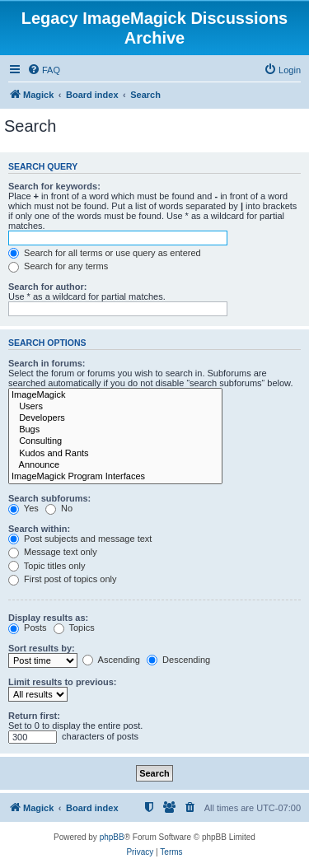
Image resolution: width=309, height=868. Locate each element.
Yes (23, 508)
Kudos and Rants (115, 454)
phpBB (112, 837)
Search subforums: (49, 498)
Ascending (111, 660)
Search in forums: (47, 363)
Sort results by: (42, 648)
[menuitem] (44, 70)
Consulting (115, 441)
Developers (115, 418)
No (59, 508)
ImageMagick (115, 395)
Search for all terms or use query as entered (105, 253)
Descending (178, 660)
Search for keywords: (54, 186)
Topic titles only (47, 566)
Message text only (53, 552)
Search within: (39, 529)
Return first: (34, 716)
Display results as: (48, 618)
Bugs (115, 430)
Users (115, 407)
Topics (74, 628)
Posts (28, 628)
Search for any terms (58, 266)
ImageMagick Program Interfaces (115, 477)
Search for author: (47, 287)
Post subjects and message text (80, 539)
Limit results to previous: (62, 682)
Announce (115, 465)
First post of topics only (63, 579)
